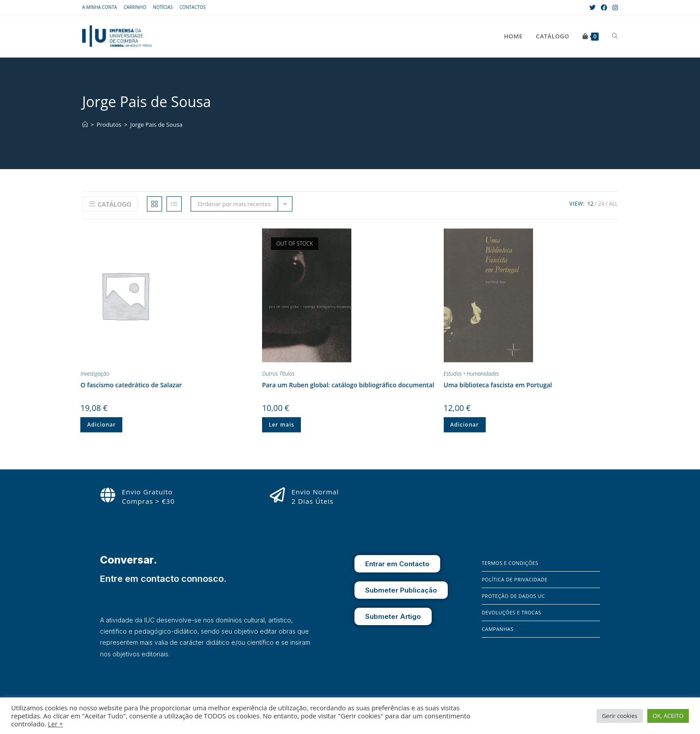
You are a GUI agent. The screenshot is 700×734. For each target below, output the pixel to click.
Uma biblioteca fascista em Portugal (498, 385)
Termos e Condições (510, 563)
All (613, 204)
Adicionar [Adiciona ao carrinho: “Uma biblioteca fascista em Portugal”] (465, 425)
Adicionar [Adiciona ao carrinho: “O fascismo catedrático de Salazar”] (101, 425)
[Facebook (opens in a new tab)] (604, 8)
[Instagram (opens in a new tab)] (614, 8)
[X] (514, 689)
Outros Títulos (278, 374)
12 (591, 204)
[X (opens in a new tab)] (592, 8)
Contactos (193, 7)
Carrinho (135, 7)
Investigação (95, 374)
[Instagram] (501, 689)
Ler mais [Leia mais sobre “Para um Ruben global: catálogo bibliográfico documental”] (281, 425)
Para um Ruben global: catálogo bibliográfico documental (348, 385)
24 (601, 204)
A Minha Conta (100, 7)
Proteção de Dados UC (513, 596)
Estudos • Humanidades (471, 374)
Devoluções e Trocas (511, 612)
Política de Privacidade (515, 579)
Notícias (163, 7)
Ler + (55, 724)
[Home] (85, 124)
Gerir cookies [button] (620, 716)
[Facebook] (488, 689)
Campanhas (498, 629)
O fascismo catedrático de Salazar (131, 385)
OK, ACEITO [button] (668, 716)
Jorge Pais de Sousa (156, 124)
